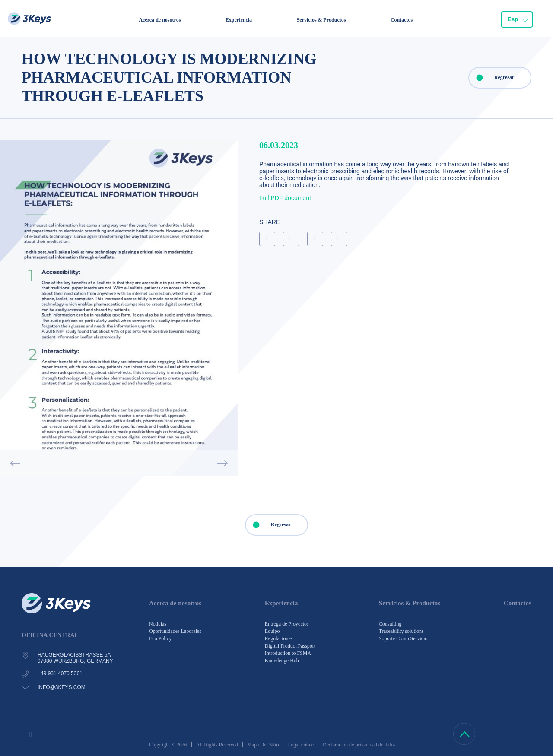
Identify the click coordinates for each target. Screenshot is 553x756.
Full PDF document (285, 198)
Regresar (492, 78)
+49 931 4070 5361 (60, 673)
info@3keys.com (62, 687)
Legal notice (301, 745)
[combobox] (517, 19)
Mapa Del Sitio (263, 745)
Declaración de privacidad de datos (359, 745)
